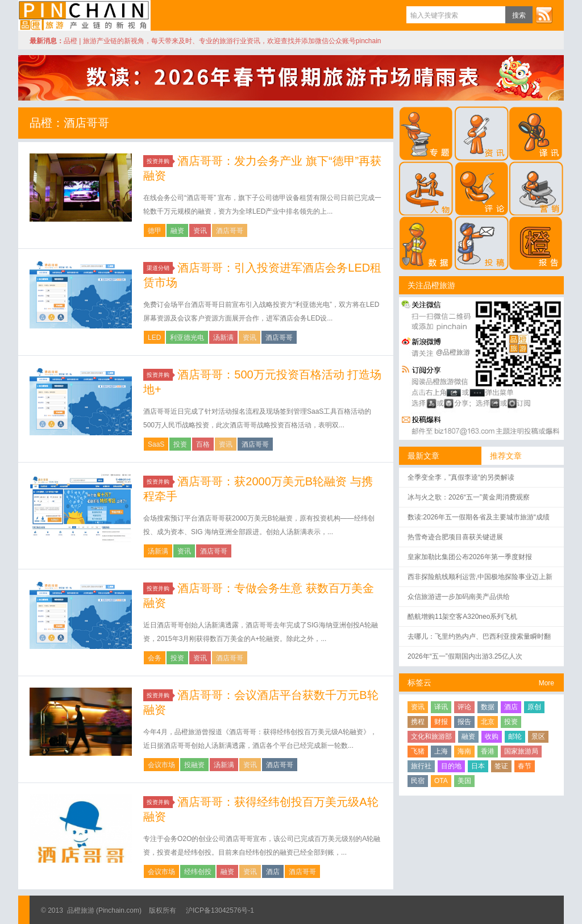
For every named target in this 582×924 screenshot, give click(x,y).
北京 (488, 722)
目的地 (451, 766)
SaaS (156, 444)
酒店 (273, 872)
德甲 (155, 231)
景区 (538, 736)
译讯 (441, 707)
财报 (441, 722)
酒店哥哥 (230, 231)
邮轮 (515, 736)
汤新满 (223, 338)
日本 (478, 766)
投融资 (194, 765)
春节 (525, 766)
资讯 (200, 231)
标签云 (419, 682)
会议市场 (161, 765)
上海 (441, 751)
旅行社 (421, 766)
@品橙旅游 (453, 352)
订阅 (544, 15)
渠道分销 (160, 268)
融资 (177, 231)
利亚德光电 (187, 338)
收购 (492, 736)
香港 (488, 751)
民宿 (418, 781)
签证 (501, 766)
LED (154, 338)
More (546, 683)
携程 (418, 722)
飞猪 (418, 751)
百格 (203, 444)
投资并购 (160, 161)
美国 (464, 781)
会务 (155, 658)
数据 (488, 707)
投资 (180, 444)
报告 (464, 722)
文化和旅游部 (431, 736)
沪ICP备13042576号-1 (220, 910)
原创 (534, 707)
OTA (441, 781)
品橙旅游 (84, 15)
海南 (464, 751)
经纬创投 (198, 872)
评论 (464, 707)
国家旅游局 (521, 751)
